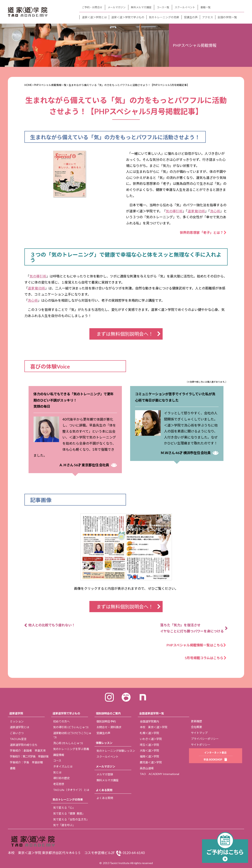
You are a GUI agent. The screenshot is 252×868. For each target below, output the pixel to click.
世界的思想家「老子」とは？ (202, 233)
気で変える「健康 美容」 (69, 813)
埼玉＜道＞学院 (149, 745)
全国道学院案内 (149, 721)
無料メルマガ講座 (141, 7)
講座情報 (59, 755)
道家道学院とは (19, 727)
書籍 (13, 768)
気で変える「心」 (64, 808)
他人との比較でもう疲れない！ (52, 625)
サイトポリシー (201, 745)
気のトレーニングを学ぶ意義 (71, 749)
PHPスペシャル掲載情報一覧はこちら (197, 645)
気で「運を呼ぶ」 (64, 825)
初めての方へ (61, 721)
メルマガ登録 (105, 774)
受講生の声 (191, 17)
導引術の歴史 (61, 778)
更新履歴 (196, 721)
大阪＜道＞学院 (149, 751)
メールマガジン (117, 7)
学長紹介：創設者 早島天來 (28, 751)
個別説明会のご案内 (108, 713)
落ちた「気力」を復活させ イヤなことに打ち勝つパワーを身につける (192, 628)
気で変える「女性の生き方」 (71, 819)
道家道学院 (16, 713)
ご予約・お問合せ (92, 7)
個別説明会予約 (106, 721)
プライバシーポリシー (205, 739)
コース (57, 761)
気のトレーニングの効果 (164, 17)
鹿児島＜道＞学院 (151, 762)
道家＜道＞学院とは (94, 17)
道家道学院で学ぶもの (66, 713)
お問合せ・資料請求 (109, 727)
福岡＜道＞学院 (149, 756)
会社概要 (196, 727)
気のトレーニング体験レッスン (116, 751)
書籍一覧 (206, 7)
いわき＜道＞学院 (151, 739)
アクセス (208, 17)
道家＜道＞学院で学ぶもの (128, 17)
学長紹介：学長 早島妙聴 (26, 762)
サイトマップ (199, 733)
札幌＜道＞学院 (149, 733)
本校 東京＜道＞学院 (154, 727)
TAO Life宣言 (18, 739)
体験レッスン (104, 743)
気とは (57, 772)
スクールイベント (185, 7)
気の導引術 (174, 211)
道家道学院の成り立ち (24, 745)
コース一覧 (163, 7)
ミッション (17, 721)
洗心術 (215, 211)
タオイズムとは (63, 766)
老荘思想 (59, 784)
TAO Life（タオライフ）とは (71, 790)
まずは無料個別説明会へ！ (125, 334)
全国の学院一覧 (227, 17)
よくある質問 (104, 790)
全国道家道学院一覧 (152, 713)
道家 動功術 (196, 211)
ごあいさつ (17, 733)
